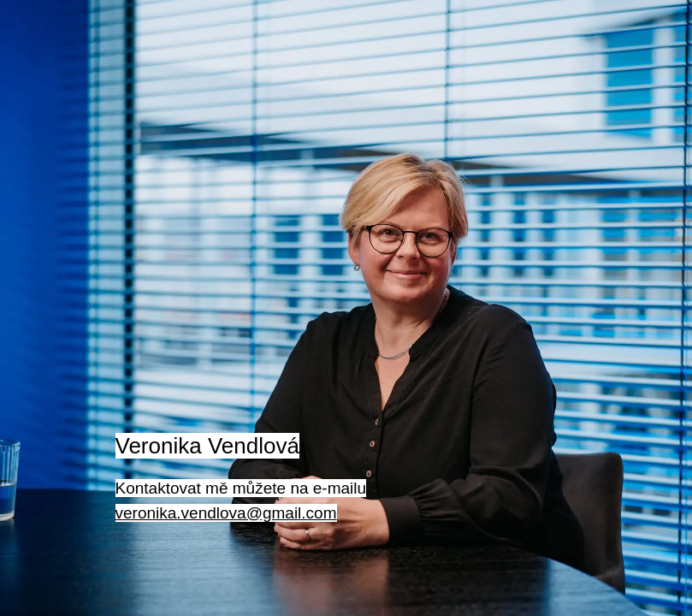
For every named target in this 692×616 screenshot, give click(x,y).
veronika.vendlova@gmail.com (226, 513)
